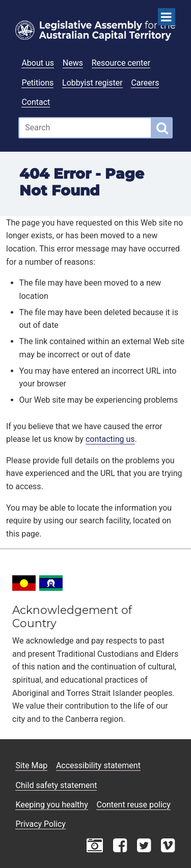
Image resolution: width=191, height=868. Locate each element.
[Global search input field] (85, 128)
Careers (145, 83)
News (73, 63)
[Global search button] (162, 128)
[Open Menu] (167, 17)
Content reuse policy (133, 805)
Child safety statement (56, 785)
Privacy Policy (40, 824)
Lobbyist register (92, 83)
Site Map (31, 765)
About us (38, 63)
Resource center (121, 63)
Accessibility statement (98, 765)
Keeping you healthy (51, 805)
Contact (36, 102)
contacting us (110, 439)
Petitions (37, 83)
